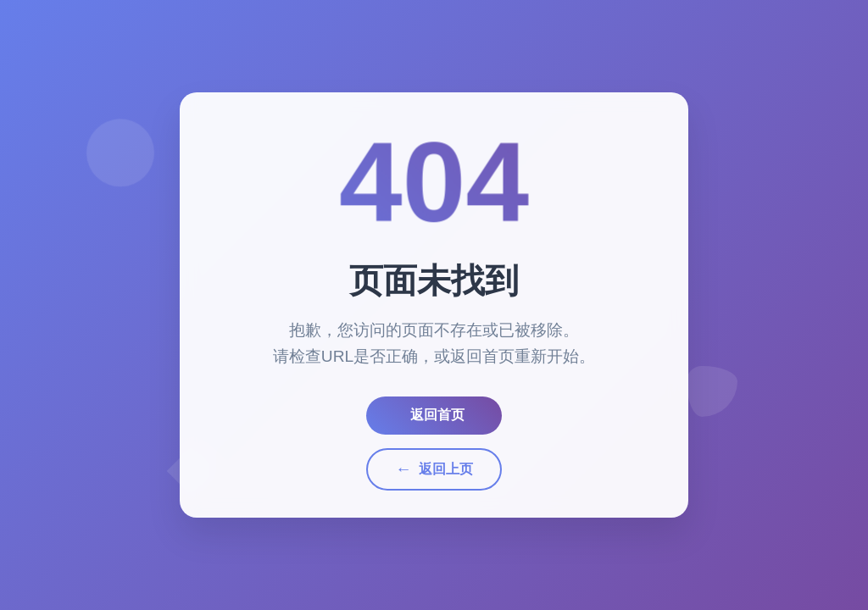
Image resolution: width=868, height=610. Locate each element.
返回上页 (434, 469)
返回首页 (437, 415)
